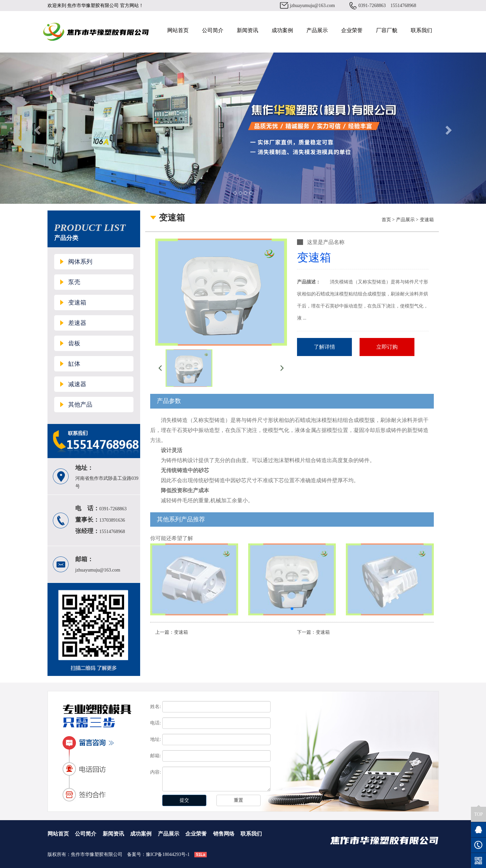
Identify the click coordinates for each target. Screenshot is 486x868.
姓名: (156, 707)
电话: (156, 723)
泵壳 (74, 282)
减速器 (77, 384)
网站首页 (178, 30)
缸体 (74, 364)
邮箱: (156, 756)
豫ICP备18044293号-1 (168, 854)
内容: (156, 772)
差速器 (77, 323)
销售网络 (224, 834)
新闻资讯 (248, 30)
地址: (156, 739)
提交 (184, 800)
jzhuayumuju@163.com (313, 6)
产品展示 (317, 30)
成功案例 (282, 30)
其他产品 (80, 405)
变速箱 (77, 302)
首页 (386, 220)
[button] (292, 609)
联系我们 (421, 30)
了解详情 (324, 347)
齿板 (74, 343)
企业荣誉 (352, 30)
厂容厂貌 (387, 30)
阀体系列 (80, 262)
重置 (238, 800)
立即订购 (387, 347)
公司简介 (213, 30)
